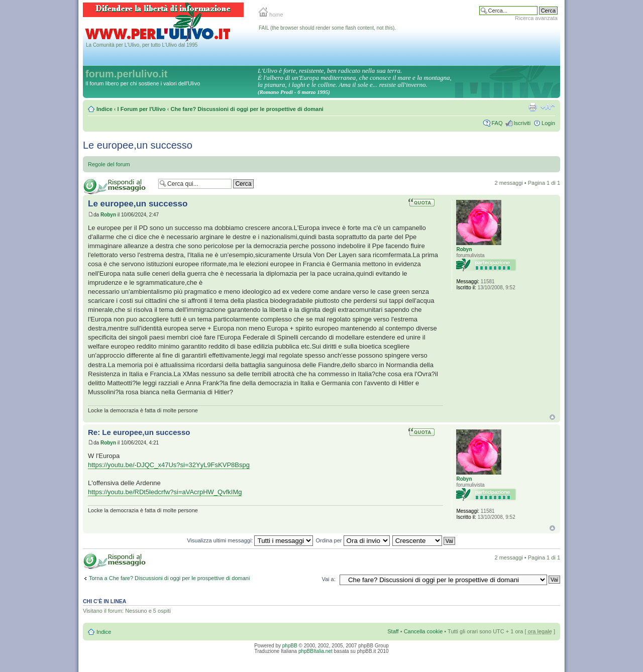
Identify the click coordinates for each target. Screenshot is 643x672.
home (271, 15)
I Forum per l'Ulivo (142, 109)
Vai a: (328, 579)
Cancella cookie (423, 631)
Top (552, 417)
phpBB (290, 646)
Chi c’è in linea (104, 601)
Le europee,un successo (138, 145)
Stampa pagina (532, 107)
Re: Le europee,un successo (139, 432)
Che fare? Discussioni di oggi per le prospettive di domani (247, 109)
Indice (104, 109)
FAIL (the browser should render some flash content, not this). (327, 28)
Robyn (108, 215)
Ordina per (353, 540)
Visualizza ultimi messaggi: (250, 540)
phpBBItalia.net (315, 651)
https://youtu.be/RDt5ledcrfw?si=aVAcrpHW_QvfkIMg (165, 492)
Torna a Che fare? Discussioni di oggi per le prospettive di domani (169, 578)
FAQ (497, 123)
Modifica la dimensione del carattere (548, 107)
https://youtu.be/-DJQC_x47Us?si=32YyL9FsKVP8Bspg (169, 465)
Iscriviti (522, 123)
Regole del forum (109, 164)
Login (548, 123)
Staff (393, 631)
